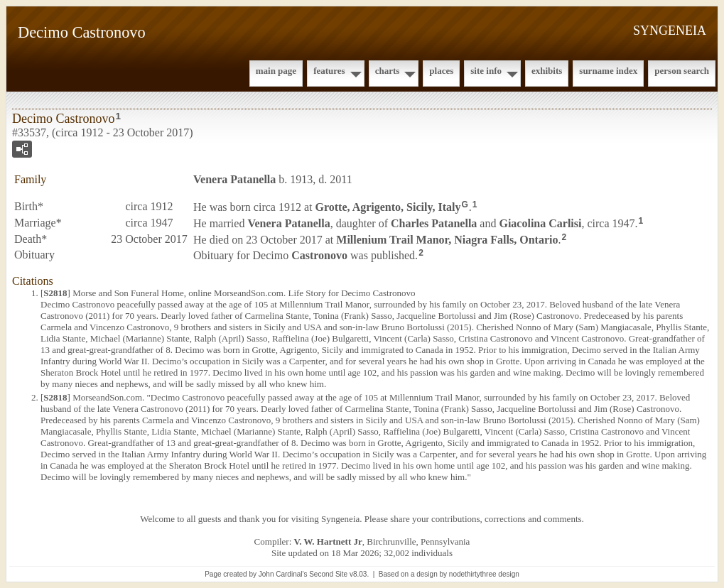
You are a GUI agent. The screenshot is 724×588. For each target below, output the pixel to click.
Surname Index (608, 71)
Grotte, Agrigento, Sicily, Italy (388, 207)
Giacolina (540, 223)
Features (329, 71)
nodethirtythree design (484, 574)
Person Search (682, 71)
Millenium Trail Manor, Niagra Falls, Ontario (447, 239)
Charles (434, 223)
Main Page (276, 71)
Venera (234, 179)
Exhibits (547, 71)
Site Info (486, 71)
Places (441, 71)
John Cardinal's (283, 574)
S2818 (55, 293)
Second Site (328, 574)
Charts (388, 71)
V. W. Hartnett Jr (328, 541)
